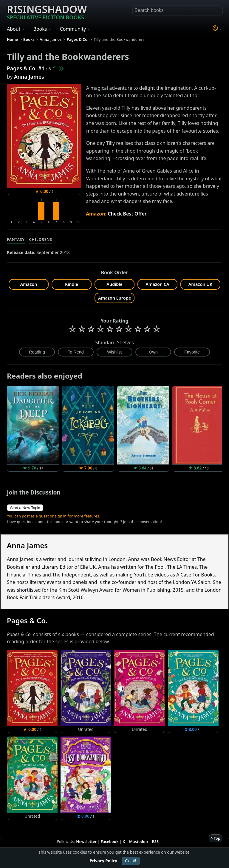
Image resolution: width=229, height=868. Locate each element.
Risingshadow (47, 12)
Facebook (110, 841)
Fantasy (16, 239)
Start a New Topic (25, 508)
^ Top (215, 838)
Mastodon (139, 841)
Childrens (41, 239)
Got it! (130, 861)
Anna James (29, 77)
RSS (155, 841)
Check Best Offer (127, 214)
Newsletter (86, 841)
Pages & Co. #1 (26, 68)
